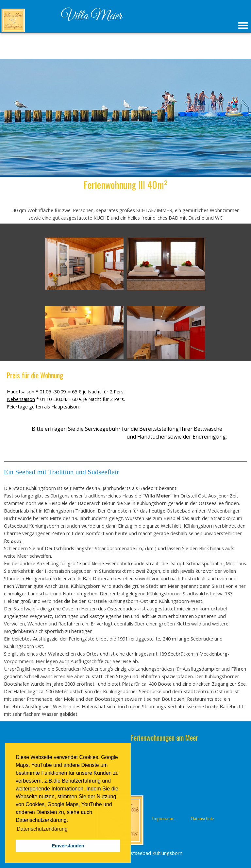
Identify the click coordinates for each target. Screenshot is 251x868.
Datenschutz (202, 819)
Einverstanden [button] (68, 846)
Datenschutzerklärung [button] (42, 829)
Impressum (163, 819)
